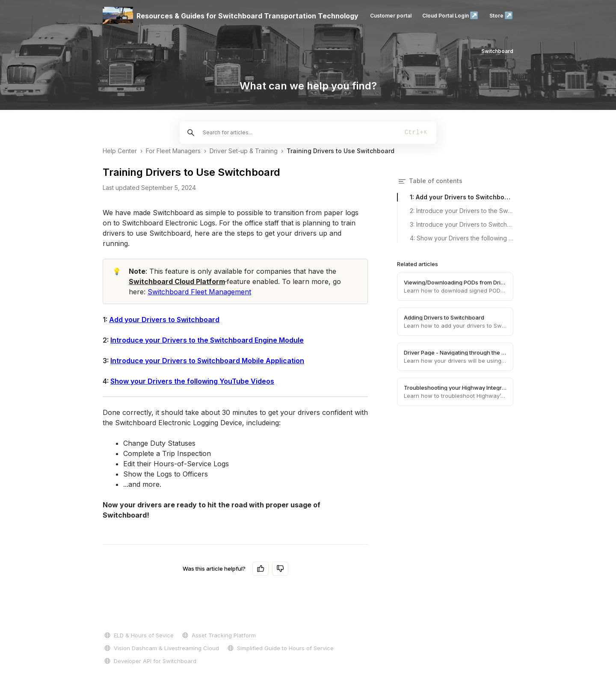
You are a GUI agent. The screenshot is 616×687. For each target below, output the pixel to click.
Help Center (120, 151)
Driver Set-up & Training (244, 151)
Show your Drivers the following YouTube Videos (192, 381)
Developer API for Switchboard (150, 661)
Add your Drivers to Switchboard (164, 320)
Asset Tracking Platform (218, 635)
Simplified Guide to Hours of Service (280, 648)
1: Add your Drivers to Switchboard (462, 197)
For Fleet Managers (173, 151)
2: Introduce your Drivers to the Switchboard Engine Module (462, 211)
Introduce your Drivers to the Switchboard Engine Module (207, 340)
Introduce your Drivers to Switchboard (175, 361)
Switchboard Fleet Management (199, 292)
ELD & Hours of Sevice (138, 635)
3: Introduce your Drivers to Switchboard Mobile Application (462, 224)
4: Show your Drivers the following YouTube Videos (462, 238)
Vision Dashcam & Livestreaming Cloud (161, 648)
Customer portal (391, 16)
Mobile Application (272, 361)
